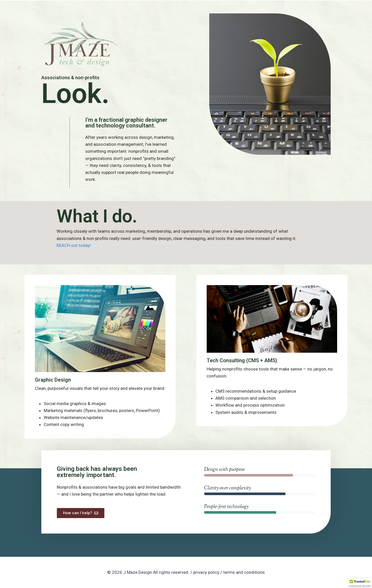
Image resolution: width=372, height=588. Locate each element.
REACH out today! (74, 245)
